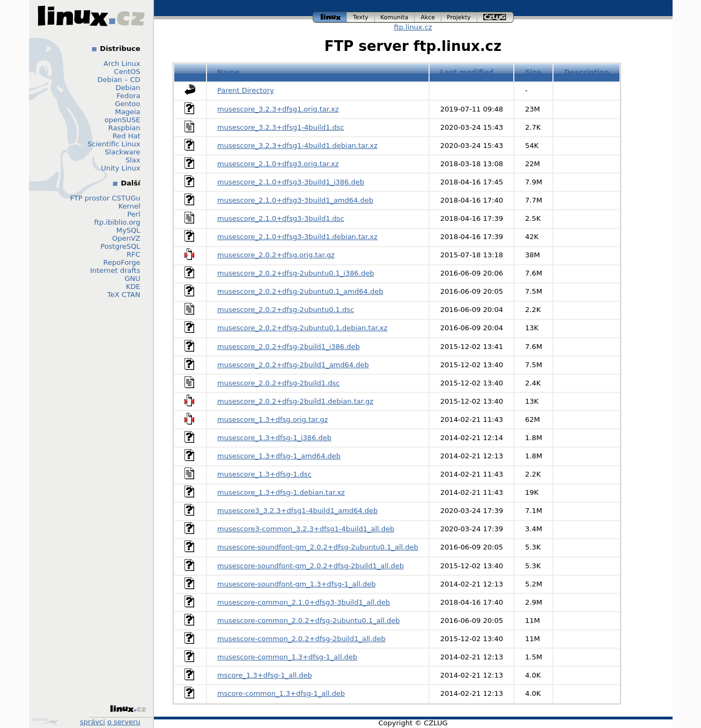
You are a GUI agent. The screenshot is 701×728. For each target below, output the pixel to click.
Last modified (467, 72)
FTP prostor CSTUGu (105, 198)
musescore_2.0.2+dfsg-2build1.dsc (278, 383)
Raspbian (124, 128)
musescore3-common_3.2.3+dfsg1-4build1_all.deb (306, 529)
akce (428, 17)
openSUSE (123, 120)
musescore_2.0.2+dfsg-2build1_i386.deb (289, 347)
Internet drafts (115, 270)
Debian (128, 88)
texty (361, 17)
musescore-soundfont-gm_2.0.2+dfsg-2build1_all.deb (311, 566)
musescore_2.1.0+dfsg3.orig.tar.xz (278, 164)
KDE (133, 287)
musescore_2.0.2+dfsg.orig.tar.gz (276, 255)
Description (587, 72)
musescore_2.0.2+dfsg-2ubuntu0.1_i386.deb (296, 273)
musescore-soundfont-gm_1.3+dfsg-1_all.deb (296, 584)
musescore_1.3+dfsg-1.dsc (264, 474)
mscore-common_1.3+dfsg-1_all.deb (281, 693)
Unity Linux (120, 168)
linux (330, 17)
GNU (132, 278)
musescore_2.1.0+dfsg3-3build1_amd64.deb (295, 200)
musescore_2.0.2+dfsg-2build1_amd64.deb (293, 365)
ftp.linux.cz (413, 27)
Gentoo (127, 104)
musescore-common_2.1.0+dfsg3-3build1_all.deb (304, 602)
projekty (459, 17)
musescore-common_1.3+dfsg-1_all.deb (287, 657)
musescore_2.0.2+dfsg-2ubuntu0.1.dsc (286, 310)
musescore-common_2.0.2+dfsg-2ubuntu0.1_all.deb (309, 621)
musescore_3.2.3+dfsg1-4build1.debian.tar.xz (297, 146)
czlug (496, 17)
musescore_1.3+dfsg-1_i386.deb (274, 438)
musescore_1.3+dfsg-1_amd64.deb (279, 456)
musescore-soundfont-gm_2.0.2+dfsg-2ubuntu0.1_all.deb (318, 547)
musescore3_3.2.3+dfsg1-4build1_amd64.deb (297, 511)
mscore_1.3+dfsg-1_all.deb (265, 675)
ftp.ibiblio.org (117, 222)
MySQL (128, 230)
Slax (133, 160)
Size (533, 72)
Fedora (128, 96)
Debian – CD (119, 80)
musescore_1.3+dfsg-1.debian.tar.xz (281, 492)
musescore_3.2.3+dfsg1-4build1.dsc (281, 127)
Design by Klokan (45, 722)
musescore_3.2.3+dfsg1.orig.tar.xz (278, 109)
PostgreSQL (120, 246)
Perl (134, 214)
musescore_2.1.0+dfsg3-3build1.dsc (281, 218)
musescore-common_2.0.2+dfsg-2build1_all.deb (301, 639)
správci (93, 722)
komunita (395, 17)
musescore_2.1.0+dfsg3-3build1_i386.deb (291, 182)
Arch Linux (122, 64)
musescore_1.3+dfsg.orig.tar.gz (272, 419)
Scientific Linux (114, 144)
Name (228, 72)
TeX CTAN (124, 295)
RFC (134, 254)
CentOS (127, 72)
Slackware (122, 152)
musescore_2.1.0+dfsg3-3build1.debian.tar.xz (297, 237)
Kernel (130, 206)
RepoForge (122, 262)
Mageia (127, 112)
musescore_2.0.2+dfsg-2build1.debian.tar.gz (295, 401)
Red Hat (127, 136)
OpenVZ (126, 238)
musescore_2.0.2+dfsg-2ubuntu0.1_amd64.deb (300, 291)
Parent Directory (246, 90)
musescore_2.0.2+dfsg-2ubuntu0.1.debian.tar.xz (302, 328)
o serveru (124, 722)
